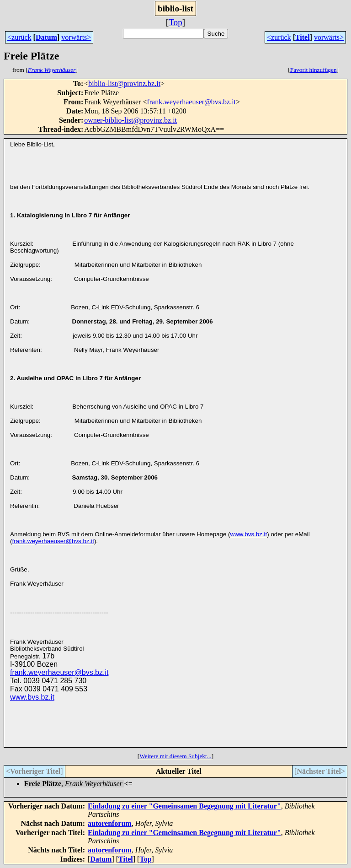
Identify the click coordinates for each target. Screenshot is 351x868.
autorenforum (110, 823)
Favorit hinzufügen (314, 70)
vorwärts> (76, 37)
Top (175, 22)
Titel (303, 37)
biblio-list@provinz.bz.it (124, 84)
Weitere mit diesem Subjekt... (175, 756)
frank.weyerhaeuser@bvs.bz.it (191, 102)
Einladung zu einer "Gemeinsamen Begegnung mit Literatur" (184, 806)
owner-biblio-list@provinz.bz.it (130, 120)
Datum (46, 37)
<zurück (19, 37)
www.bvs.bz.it (249, 534)
